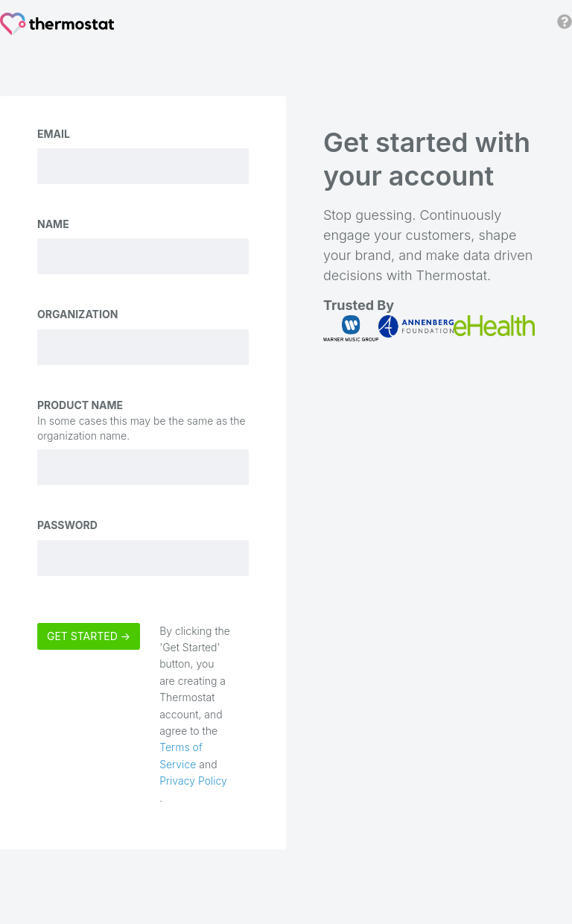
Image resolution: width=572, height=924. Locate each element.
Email (54, 134)
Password (67, 525)
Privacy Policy (193, 781)
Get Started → (89, 636)
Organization (77, 314)
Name (53, 224)
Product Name (80, 405)
